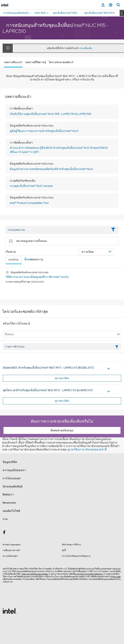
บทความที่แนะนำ (13, 62)
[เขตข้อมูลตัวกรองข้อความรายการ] (62, 347)
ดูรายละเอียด (62, 378)
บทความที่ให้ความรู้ (36, 62)
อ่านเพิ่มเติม (86, 48)
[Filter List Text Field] (57, 230)
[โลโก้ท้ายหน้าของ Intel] (10, 611)
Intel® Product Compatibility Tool (29, 203)
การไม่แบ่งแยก (12, 478)
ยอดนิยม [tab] (14, 260)
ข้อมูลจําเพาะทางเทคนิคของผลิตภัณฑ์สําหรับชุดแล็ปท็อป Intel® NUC (51, 169)
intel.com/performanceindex (35, 574)
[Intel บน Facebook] (4, 533)
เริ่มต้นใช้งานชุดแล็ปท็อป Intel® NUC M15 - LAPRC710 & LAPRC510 (51, 114)
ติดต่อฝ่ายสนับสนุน (62, 430)
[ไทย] (111, 5)
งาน (5, 519)
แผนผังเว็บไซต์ (11, 511)
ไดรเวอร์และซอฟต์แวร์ (61, 62)
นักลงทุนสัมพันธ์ (13, 487)
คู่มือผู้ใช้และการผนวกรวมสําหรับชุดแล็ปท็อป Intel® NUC (44, 131)
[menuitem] (40, 13)
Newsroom (9, 503)
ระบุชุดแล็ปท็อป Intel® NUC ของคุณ (31, 186)
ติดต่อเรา (8, 495)
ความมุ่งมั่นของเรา (14, 470)
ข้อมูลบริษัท (10, 462)
